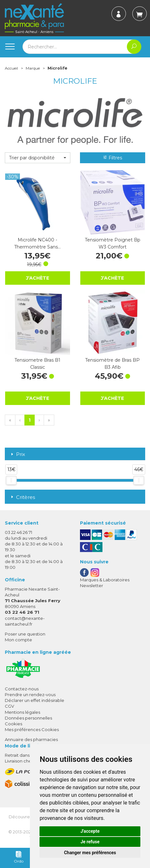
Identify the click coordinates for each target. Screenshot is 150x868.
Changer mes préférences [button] (90, 853)
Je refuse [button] (90, 842)
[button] (38, 158)
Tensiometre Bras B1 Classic (37, 364)
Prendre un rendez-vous (30, 695)
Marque (33, 68)
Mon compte (18, 640)
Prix (17, 455)
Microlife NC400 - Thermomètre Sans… (37, 243)
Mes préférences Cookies (32, 729)
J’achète (38, 278)
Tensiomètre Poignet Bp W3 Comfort (113, 243)
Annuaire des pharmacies (31, 739)
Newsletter (92, 586)
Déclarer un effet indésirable (35, 700)
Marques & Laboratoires (105, 580)
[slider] (11, 480)
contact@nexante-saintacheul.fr (25, 621)
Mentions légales (22, 712)
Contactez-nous (22, 689)
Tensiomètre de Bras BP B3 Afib (112, 364)
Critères (22, 497)
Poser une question (25, 634)
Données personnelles (28, 718)
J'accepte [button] (90, 831)
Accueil (11, 68)
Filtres (112, 158)
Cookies (13, 724)
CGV (9, 706)
